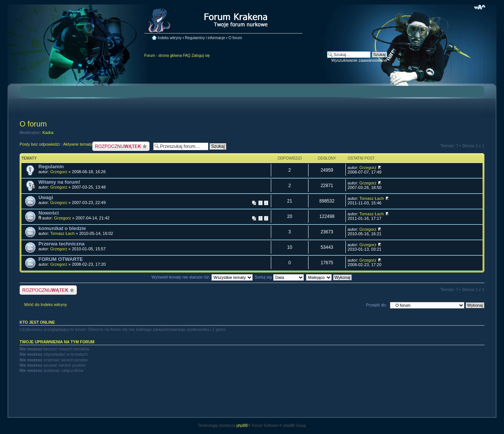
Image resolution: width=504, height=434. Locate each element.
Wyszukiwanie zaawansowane (359, 60)
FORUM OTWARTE (61, 259)
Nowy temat (121, 146)
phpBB (242, 426)
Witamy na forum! (59, 182)
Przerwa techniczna (61, 244)
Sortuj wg (279, 277)
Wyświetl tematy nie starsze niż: (202, 277)
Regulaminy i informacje (205, 38)
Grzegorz (59, 172)
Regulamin (51, 167)
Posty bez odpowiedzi (40, 144)
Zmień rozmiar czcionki (480, 7)
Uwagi (46, 197)
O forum (235, 38)
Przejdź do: (376, 305)
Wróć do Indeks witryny (46, 305)
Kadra (48, 132)
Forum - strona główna (163, 56)
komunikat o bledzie (62, 228)
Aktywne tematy (78, 144)
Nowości (49, 213)
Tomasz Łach (372, 198)
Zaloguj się (200, 56)
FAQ (187, 56)
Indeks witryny (170, 38)
